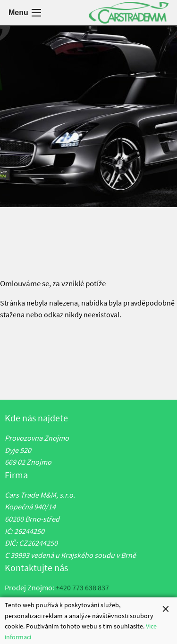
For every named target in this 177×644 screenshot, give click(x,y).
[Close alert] (166, 610)
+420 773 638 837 (82, 588)
